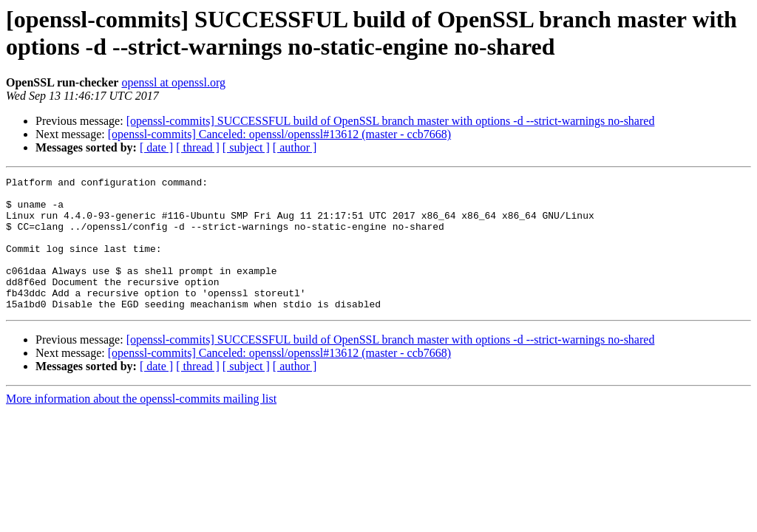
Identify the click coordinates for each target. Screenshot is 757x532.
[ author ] (295, 147)
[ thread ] (198, 147)
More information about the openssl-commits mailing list (141, 425)
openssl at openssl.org (173, 82)
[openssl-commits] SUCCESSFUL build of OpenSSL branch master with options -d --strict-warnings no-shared (391, 121)
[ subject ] (246, 147)
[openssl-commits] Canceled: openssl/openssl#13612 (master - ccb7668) (279, 134)
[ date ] (156, 147)
